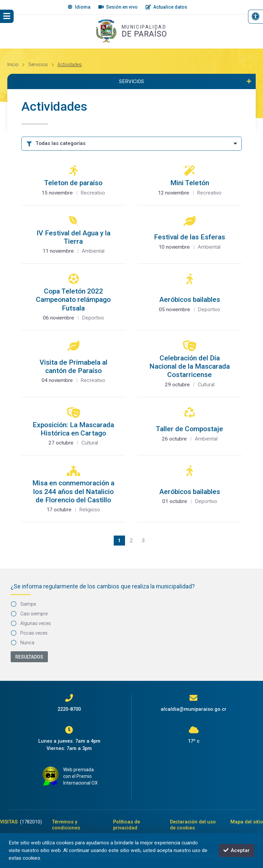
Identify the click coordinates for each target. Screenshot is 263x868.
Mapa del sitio (247, 822)
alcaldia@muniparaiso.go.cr (194, 709)
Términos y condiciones (66, 825)
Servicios (38, 64)
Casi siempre (29, 614)
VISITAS (21, 822)
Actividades (70, 64)
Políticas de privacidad (127, 825)
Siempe (24, 604)
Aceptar (237, 850)
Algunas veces (31, 623)
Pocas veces (29, 633)
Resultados (29, 657)
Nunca (23, 643)
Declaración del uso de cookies (193, 825)
